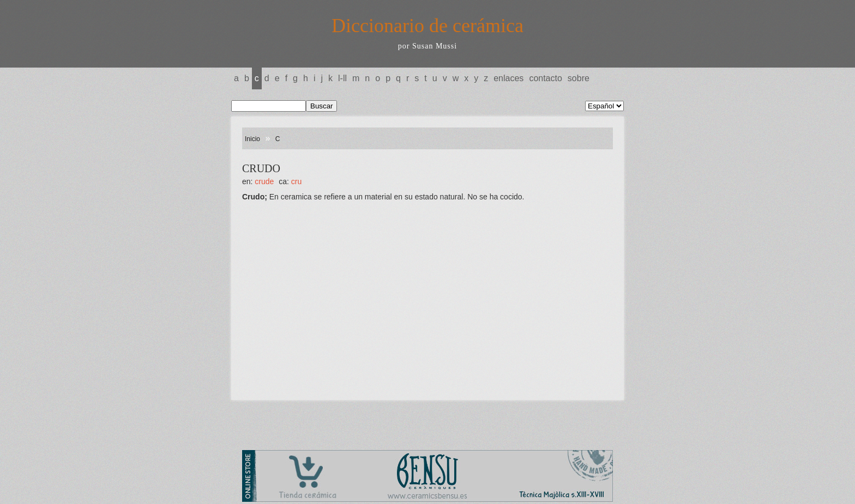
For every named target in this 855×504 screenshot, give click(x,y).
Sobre (579, 78)
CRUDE (264, 181)
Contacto (545, 78)
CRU (296, 181)
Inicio (252, 139)
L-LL (342, 78)
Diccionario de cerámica (427, 26)
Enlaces (508, 78)
